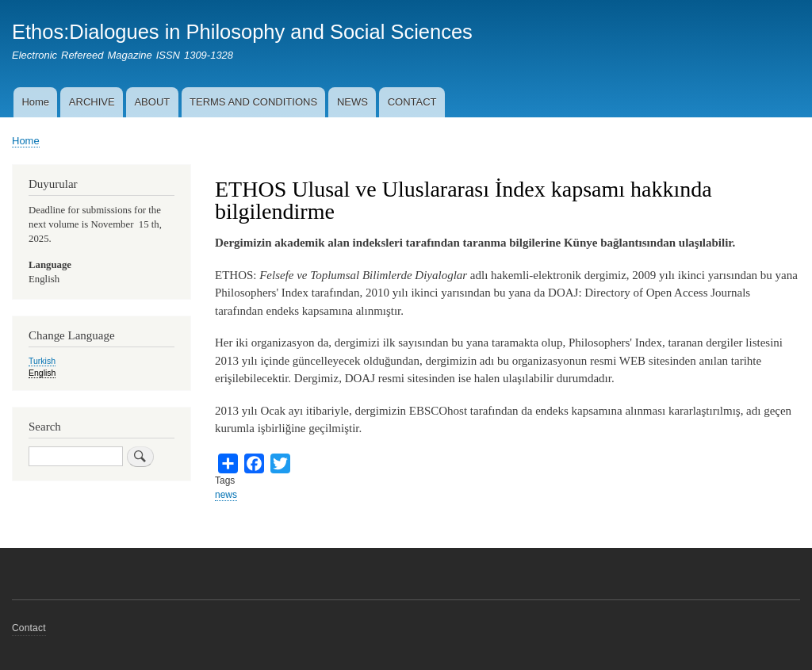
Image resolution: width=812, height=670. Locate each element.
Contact (29, 628)
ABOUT (152, 102)
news (226, 495)
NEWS (352, 102)
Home (35, 102)
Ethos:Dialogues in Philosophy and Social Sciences (242, 32)
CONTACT (412, 102)
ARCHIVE (92, 102)
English (42, 373)
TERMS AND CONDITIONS (253, 102)
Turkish (42, 361)
